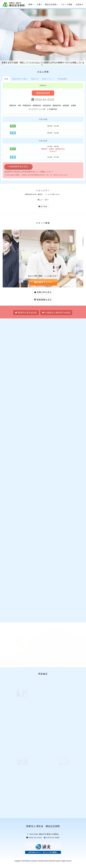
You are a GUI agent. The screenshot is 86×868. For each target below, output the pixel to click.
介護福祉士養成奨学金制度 (56, 313)
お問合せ (80, 4)
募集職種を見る (43, 300)
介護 (39, 4)
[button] (43, 282)
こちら (46, 194)
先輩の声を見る (43, 292)
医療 (31, 4)
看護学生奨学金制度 (26, 313)
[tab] (6, 79)
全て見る (43, 206)
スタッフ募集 (67, 4)
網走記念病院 (51, 4)
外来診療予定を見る (18, 167)
